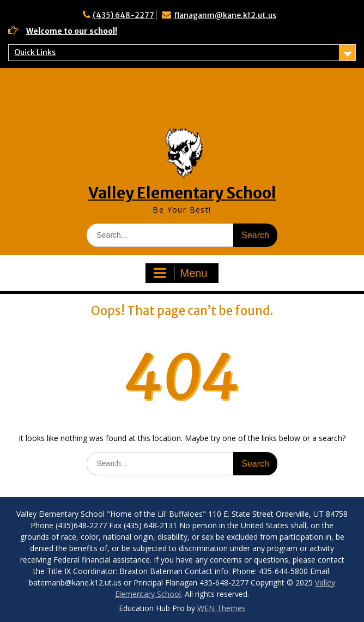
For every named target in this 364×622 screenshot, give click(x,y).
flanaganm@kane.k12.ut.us (225, 15)
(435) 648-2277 (123, 15)
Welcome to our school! (72, 31)
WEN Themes (222, 608)
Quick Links (35, 52)
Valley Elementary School (182, 193)
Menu (180, 273)
